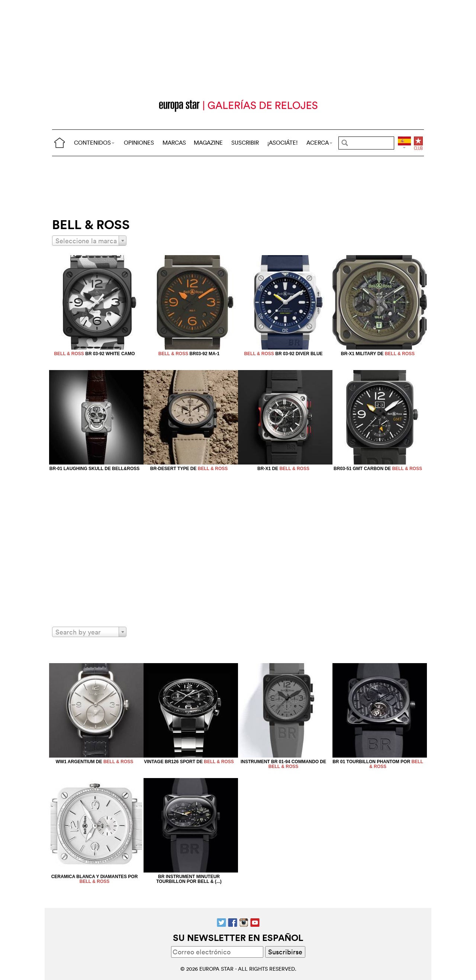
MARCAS (174, 143)
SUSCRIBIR (245, 143)
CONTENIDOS (94, 143)
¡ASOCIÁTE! (283, 143)
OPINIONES (139, 143)
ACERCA (319, 143)
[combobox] (89, 241)
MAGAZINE (208, 143)
